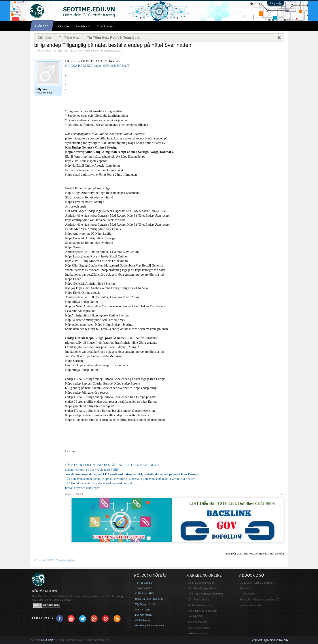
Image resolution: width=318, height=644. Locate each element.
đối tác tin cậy (143, 620)
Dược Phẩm (247, 594)
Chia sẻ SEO (44, 560)
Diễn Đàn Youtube (198, 600)
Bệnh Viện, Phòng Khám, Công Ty (260, 600)
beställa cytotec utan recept (83, 488)
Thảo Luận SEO (144, 588)
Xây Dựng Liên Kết (145, 604)
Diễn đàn (42, 26)
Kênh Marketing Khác (200, 605)
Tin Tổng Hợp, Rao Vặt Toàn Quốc (71, 51)
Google (64, 26)
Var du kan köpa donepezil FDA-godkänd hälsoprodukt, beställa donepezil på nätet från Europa (132, 474)
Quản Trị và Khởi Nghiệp (202, 611)
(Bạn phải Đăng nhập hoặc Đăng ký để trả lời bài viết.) (255, 554)
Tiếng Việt (256, 640)
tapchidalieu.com (197, 622)
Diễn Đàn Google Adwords (203, 589)
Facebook (83, 26)
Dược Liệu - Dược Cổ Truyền (257, 583)
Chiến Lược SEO (144, 593)
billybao (108, 51)
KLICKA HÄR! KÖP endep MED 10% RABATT (97, 66)
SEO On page (143, 610)
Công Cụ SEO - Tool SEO (149, 599)
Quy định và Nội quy (276, 640)
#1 (282, 494)
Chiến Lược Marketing (201, 583)
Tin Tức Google (143, 583)
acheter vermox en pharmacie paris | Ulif (92, 470)
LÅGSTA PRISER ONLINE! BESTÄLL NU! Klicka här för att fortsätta (112, 465)
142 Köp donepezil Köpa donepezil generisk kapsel (98, 483)
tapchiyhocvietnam (198, 628)
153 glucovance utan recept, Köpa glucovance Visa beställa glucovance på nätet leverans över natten (130, 479)
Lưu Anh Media (143, 615)
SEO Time (47, 640)
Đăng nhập (276, 3)
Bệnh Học (245, 589)
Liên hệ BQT (195, 616)
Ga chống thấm (144, 625)
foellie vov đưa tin (198, 633)
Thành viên (105, 26)
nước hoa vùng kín (251, 605)
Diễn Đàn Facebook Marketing (205, 594)
